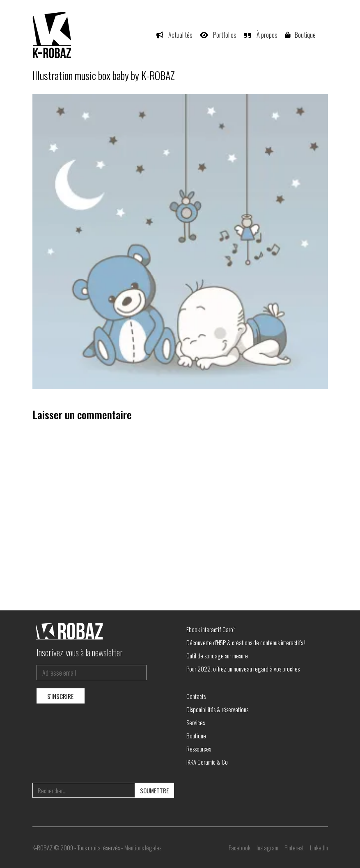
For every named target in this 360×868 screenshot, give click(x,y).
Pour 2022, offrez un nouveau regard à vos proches (243, 669)
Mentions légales (143, 847)
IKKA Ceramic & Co (207, 762)
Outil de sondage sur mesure (217, 656)
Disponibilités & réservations (217, 709)
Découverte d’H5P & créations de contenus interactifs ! (246, 642)
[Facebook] (240, 847)
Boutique (196, 736)
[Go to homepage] (53, 35)
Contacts (196, 696)
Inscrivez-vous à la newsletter (80, 652)
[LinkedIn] (319, 847)
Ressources (199, 749)
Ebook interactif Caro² (211, 629)
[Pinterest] (294, 847)
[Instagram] (267, 847)
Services (196, 722)
